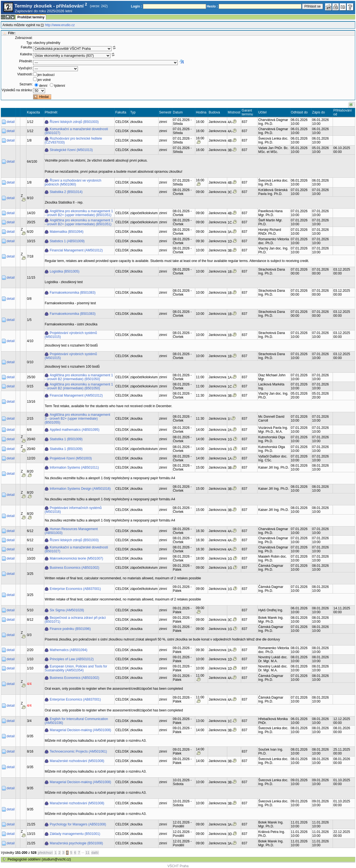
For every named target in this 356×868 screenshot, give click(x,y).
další (95, 853)
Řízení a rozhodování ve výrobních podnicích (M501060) (73, 182)
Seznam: (26, 84)
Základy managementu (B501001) (75, 834)
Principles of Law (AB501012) (72, 659)
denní (43, 86)
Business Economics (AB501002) (75, 568)
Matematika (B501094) (67, 232)
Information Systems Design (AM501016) (80, 489)
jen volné (44, 80)
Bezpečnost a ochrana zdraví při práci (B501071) (75, 620)
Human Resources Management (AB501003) (71, 531)
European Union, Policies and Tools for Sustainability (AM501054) (76, 668)
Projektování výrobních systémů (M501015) (71, 335)
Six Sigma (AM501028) (67, 610)
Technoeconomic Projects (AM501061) (78, 751)
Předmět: (26, 61)
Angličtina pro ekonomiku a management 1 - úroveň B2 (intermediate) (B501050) (79, 377)
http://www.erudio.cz (60, 25)
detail (11, 122)
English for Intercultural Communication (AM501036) (76, 721)
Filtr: (12, 33)
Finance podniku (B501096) (70, 629)
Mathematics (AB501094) (69, 650)
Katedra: (26, 54)
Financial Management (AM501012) (76, 250)
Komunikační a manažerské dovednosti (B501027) (76, 131)
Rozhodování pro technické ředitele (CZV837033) (73, 140)
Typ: (30, 43)
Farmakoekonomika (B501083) (73, 293)
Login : (137, 6)
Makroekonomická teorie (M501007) (76, 558)
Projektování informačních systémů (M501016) (73, 510)
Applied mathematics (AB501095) (75, 430)
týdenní (60, 86)
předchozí (45, 853)
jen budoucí (46, 75)
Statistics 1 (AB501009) (67, 241)
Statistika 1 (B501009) (66, 439)
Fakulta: (27, 47)
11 (87, 853)
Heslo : (212, 6)
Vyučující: (26, 68)
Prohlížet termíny (31, 17)
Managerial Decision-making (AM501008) (81, 730)
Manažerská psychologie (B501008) (76, 843)
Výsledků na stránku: (17, 90)
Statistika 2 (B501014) (66, 192)
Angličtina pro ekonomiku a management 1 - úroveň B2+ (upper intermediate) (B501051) (79, 213)
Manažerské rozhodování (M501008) (77, 761)
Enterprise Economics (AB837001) (75, 589)
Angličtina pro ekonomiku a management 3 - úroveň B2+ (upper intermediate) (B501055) (77, 419)
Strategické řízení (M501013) (71, 150)
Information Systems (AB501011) (74, 468)
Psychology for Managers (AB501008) (78, 824)
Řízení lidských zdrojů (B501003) (74, 122)
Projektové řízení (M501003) (71, 458)
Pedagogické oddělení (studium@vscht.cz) (39, 859)
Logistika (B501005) (65, 271)
